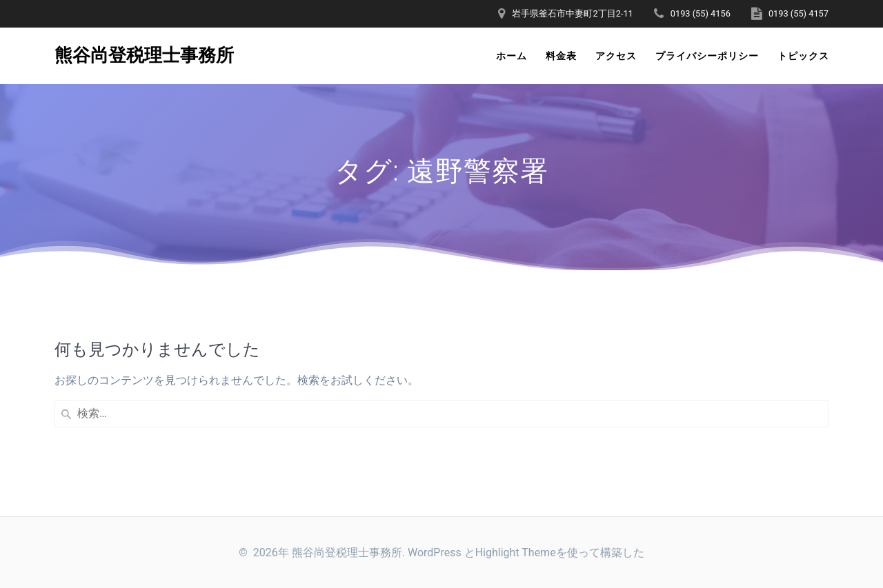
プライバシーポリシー (707, 56)
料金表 (561, 56)
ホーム (512, 56)
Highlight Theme (516, 552)
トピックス (803, 56)
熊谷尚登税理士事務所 (144, 56)
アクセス (616, 56)
